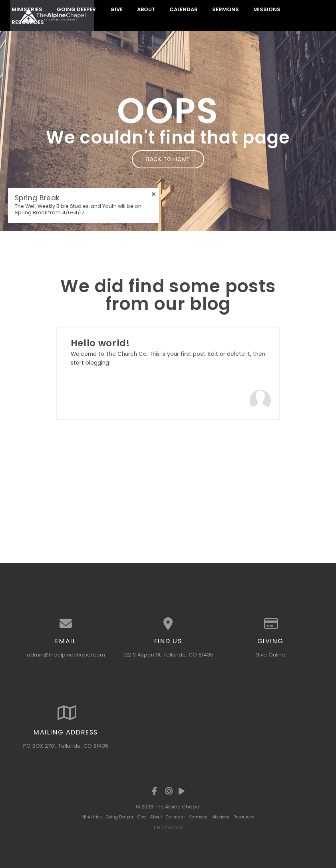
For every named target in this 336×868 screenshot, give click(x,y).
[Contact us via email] (66, 625)
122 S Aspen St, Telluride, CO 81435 (168, 656)
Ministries (27, 9)
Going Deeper (76, 9)
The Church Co (168, 827)
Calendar (184, 9)
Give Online (270, 656)
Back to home (168, 159)
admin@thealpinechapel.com (66, 656)
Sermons (226, 9)
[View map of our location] (168, 625)
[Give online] (270, 625)
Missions (267, 9)
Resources (244, 817)
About (146, 9)
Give (116, 9)
